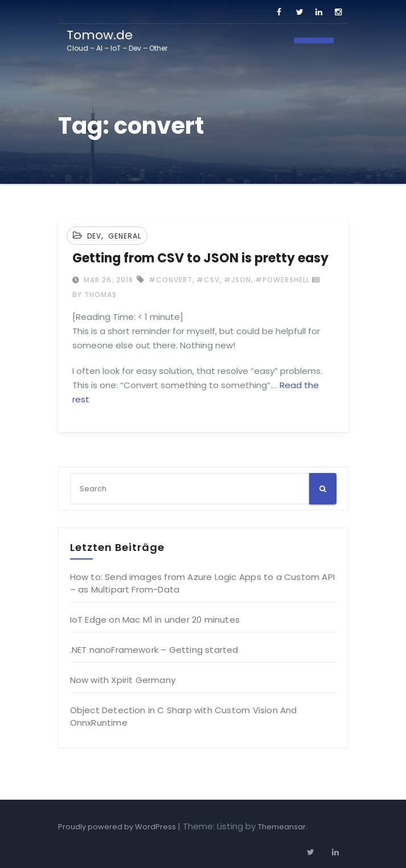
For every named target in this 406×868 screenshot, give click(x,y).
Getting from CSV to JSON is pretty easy (200, 258)
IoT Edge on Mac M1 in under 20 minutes (155, 620)
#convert (171, 280)
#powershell (282, 280)
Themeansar (282, 827)
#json (237, 280)
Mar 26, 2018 (107, 280)
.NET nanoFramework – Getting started (154, 650)
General (125, 236)
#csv (208, 280)
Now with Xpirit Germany (123, 680)
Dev (94, 236)
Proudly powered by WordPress (118, 827)
